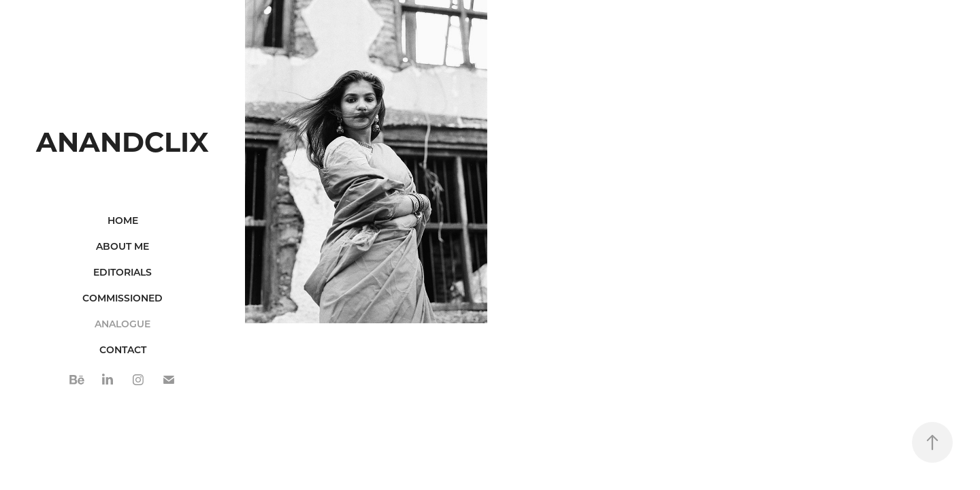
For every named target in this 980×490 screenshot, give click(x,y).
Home (123, 220)
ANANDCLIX (122, 141)
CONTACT (123, 349)
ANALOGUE (122, 324)
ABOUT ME (122, 246)
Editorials (122, 272)
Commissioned (122, 298)
